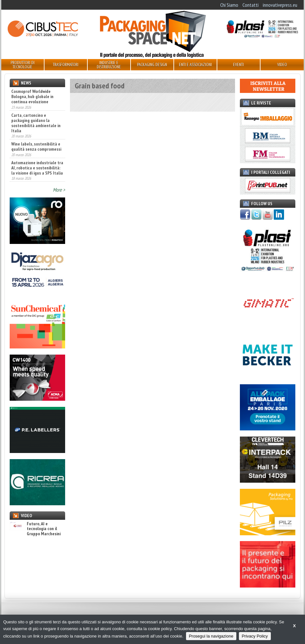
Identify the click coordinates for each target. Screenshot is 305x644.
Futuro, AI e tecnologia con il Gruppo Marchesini (35, 529)
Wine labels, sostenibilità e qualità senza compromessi (36, 146)
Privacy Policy (255, 636)
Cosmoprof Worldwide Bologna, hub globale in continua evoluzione (32, 96)
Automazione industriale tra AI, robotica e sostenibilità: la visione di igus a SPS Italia (37, 168)
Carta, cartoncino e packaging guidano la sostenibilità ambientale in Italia (36, 123)
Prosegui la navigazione (211, 636)
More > (59, 190)
